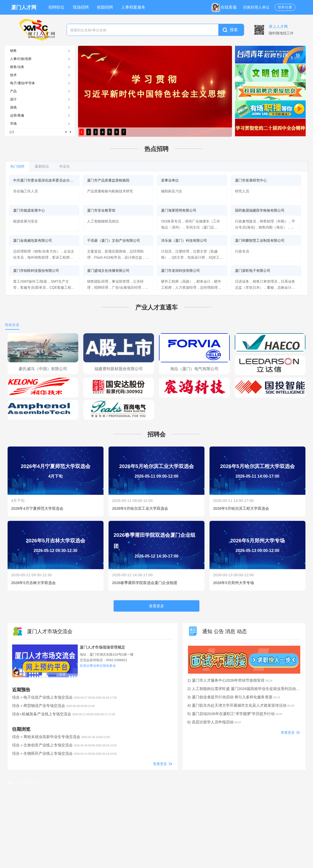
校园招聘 (105, 7)
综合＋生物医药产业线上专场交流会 (64, 753)
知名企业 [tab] (12, 325)
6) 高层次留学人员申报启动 (214, 722)
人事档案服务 (133, 7)
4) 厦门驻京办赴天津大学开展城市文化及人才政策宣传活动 (241, 705)
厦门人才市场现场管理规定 (102, 647)
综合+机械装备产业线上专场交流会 (63, 714)
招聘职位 (57, 7)
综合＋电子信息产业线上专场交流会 (64, 697)
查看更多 (160, 764)
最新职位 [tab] (42, 166)
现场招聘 (81, 7)
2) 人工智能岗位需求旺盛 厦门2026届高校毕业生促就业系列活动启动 (249, 689)
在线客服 (226, 7)
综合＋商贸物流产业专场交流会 (53, 706)
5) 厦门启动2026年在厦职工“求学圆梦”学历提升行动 (235, 714)
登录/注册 (285, 7)
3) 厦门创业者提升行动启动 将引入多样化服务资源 (234, 697)
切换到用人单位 (256, 7)
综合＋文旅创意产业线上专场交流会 (64, 745)
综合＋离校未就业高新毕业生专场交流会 (61, 737)
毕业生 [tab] (65, 166)
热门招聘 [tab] (17, 166)
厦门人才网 (24, 7)
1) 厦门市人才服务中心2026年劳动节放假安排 (230, 680)
